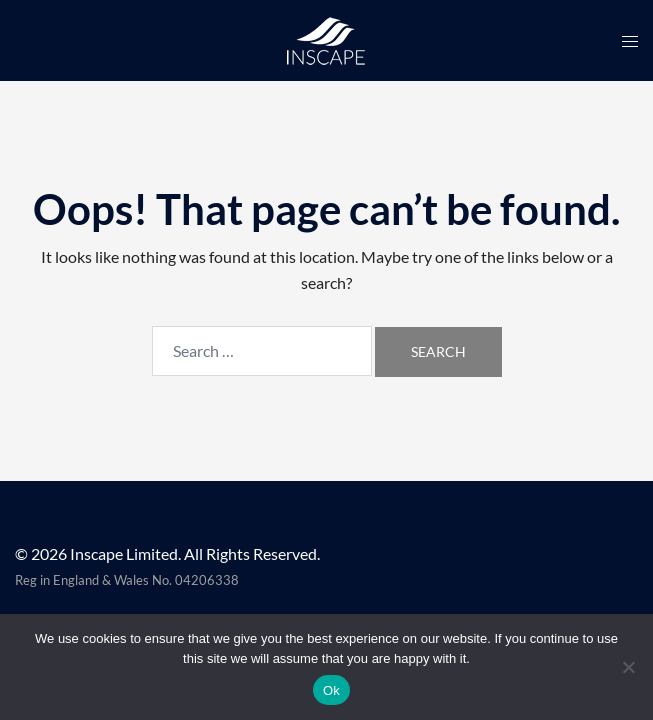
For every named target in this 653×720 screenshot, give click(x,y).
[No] (628, 667)
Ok (331, 690)
